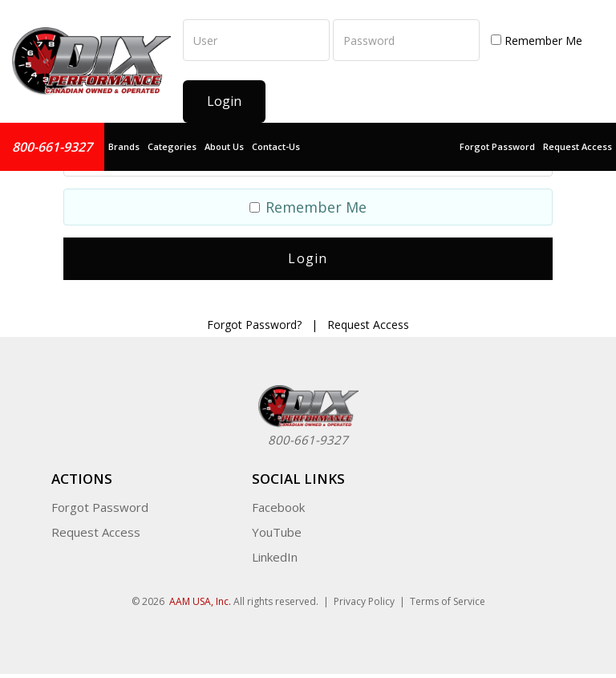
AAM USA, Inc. (200, 593)
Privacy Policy (364, 593)
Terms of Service (448, 593)
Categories (172, 146)
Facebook (278, 499)
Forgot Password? (254, 316)
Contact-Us (276, 146)
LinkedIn (275, 549)
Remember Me (537, 41)
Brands (124, 146)
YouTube (277, 524)
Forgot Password (497, 146)
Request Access (577, 146)
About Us (224, 146)
